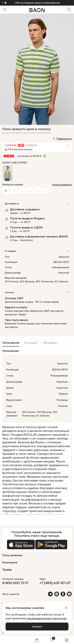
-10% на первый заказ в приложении (37, 3)
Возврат (50, 343)
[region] (36, 470)
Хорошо (37, 626)
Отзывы (31, 342)
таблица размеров (62, 184)
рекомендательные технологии (47, 618)
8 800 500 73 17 (15, 583)
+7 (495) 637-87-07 (55, 583)
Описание (11, 343)
